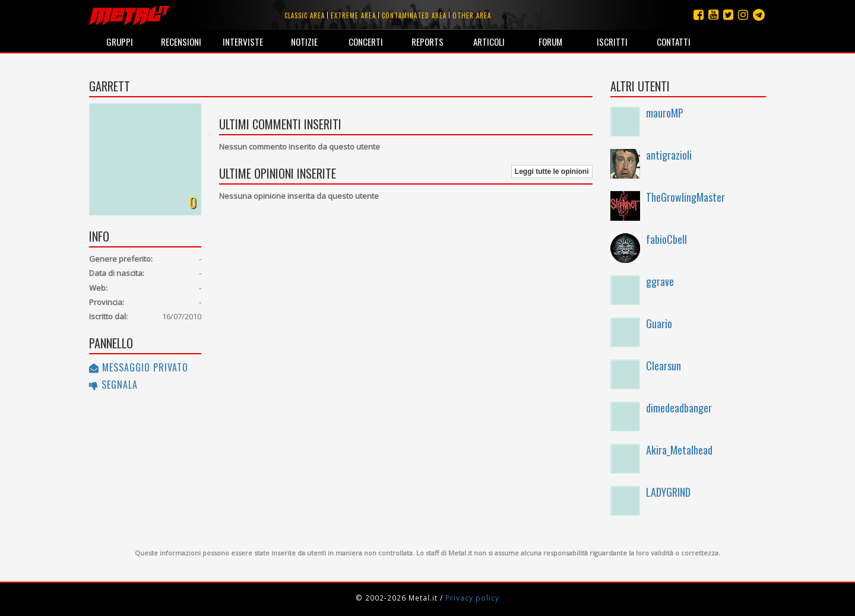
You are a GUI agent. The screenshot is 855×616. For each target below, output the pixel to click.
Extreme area (353, 15)
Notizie (304, 42)
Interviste (243, 42)
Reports (427, 42)
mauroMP (665, 113)
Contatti (674, 42)
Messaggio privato (139, 367)
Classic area (305, 15)
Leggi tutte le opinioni (552, 172)
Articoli (489, 42)
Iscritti (612, 42)
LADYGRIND (668, 492)
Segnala (113, 385)
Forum (550, 42)
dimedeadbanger (679, 408)
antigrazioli (669, 155)
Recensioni (181, 42)
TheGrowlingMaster (685, 197)
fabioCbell (666, 239)
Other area (472, 15)
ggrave (660, 281)
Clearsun (664, 366)
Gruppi (120, 42)
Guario (659, 323)
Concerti (366, 42)
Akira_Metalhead (679, 450)
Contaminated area (414, 15)
